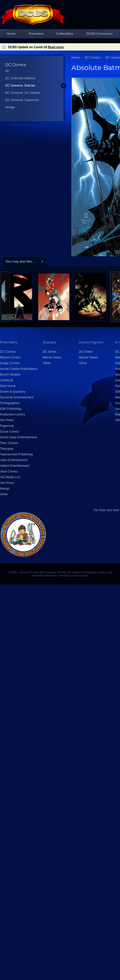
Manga (5, 489)
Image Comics (10, 363)
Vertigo (10, 107)
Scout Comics (10, 432)
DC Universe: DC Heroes (22, 93)
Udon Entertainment (14, 460)
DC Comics (92, 58)
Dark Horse (8, 386)
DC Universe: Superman (22, 100)
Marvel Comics (10, 357)
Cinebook (7, 380)
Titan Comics (9, 443)
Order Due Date (109, 510)
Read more (56, 47)
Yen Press (7, 483)
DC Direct (49, 352)
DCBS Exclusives (99, 34)
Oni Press (7, 420)
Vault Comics (9, 471)
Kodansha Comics (13, 414)
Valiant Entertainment (15, 466)
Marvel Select (52, 357)
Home (11, 34)
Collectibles (65, 34)
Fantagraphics (10, 403)
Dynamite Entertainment (17, 397)
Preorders (36, 34)
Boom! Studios (10, 375)
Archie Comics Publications (19, 369)
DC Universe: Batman (20, 86)
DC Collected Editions (20, 78)
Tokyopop (7, 449)
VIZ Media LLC (10, 477)
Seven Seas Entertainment (18, 437)
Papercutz (7, 426)
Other (4, 494)
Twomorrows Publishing (16, 454)
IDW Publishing (11, 409)
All (7, 71)
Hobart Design (80, 576)
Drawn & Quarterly (13, 392)
